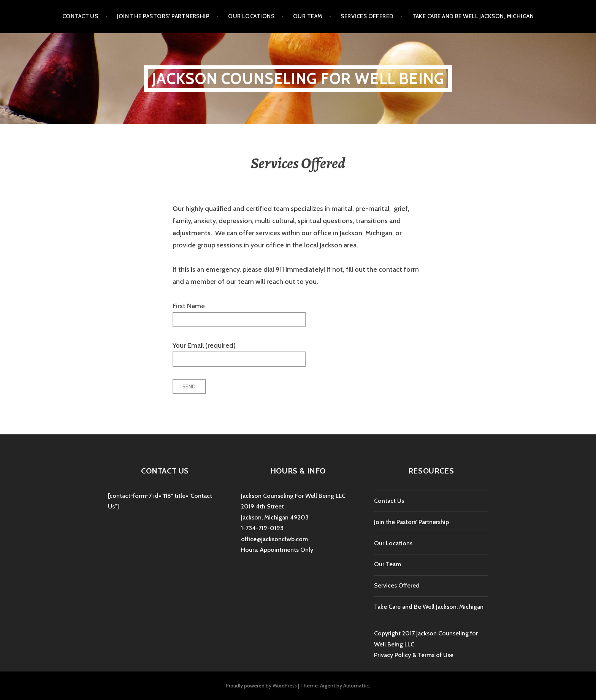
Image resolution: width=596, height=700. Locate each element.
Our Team (308, 16)
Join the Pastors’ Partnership (163, 16)
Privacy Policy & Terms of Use (414, 655)
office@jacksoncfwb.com (274, 539)
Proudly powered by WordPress (261, 686)
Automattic (356, 686)
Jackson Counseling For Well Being (298, 78)
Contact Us (80, 16)
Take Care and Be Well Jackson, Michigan (473, 16)
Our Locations (251, 16)
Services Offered (367, 16)
